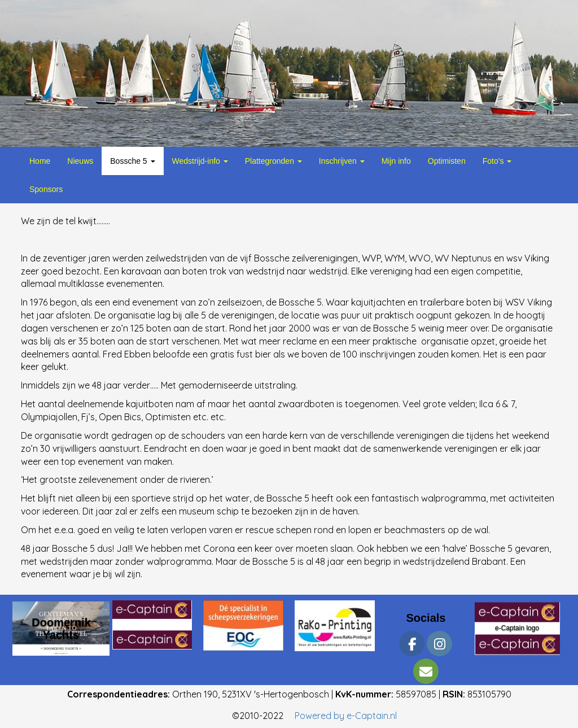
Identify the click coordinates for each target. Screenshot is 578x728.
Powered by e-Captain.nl (346, 716)
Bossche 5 (132, 161)
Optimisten (447, 161)
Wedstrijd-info (200, 161)
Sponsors (46, 189)
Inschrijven (342, 161)
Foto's (497, 161)
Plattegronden (273, 161)
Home (40, 161)
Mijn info (396, 161)
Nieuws (80, 161)
